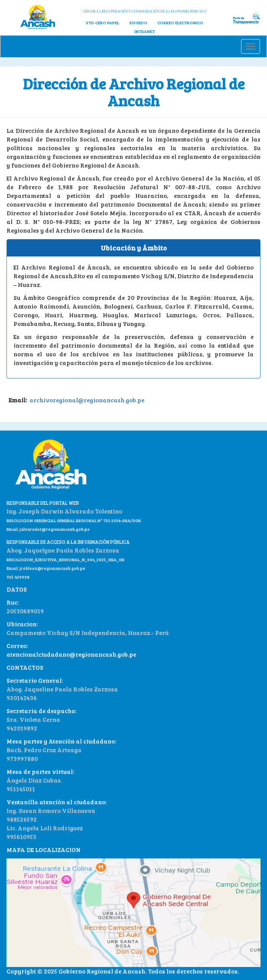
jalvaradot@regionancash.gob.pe (54, 529)
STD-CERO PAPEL (103, 23)
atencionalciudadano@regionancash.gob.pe (71, 654)
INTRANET (145, 31)
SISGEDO (138, 23)
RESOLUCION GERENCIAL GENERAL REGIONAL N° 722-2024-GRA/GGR (74, 520)
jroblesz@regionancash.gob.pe (52, 568)
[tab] (133, 248)
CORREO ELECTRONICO (180, 23)
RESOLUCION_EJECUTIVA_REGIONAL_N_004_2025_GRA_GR (65, 559)
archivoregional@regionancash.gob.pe (86, 400)
